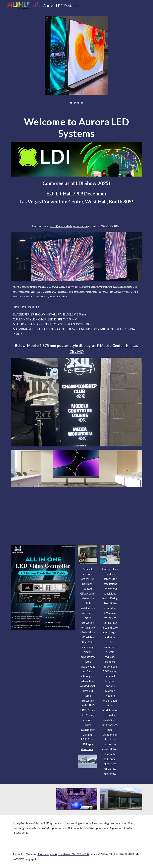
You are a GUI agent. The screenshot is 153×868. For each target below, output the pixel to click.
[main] (76, 127)
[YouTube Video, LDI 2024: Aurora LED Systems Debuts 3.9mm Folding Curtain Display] (76, 513)
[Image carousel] (76, 60)
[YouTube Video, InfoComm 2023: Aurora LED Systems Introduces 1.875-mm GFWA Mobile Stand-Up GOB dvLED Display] (32, 799)
